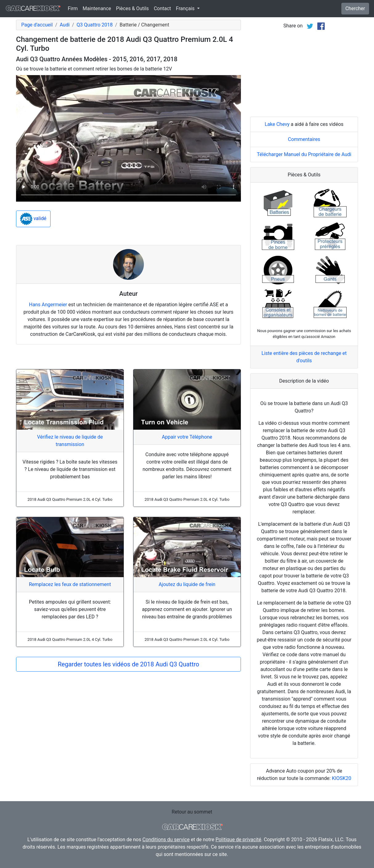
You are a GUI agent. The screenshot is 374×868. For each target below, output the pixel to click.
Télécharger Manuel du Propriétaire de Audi (304, 154)
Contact (162, 8)
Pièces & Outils (133, 8)
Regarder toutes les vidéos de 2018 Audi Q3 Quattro (129, 664)
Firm (73, 8)
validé (33, 219)
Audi (65, 25)
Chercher (355, 8)
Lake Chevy (277, 124)
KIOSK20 (341, 778)
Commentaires (304, 139)
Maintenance (97, 8)
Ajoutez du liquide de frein (187, 584)
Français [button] (186, 8)
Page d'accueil (37, 25)
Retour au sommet (192, 812)
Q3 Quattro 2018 (94, 25)
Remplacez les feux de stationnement (70, 584)
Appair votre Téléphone (187, 437)
